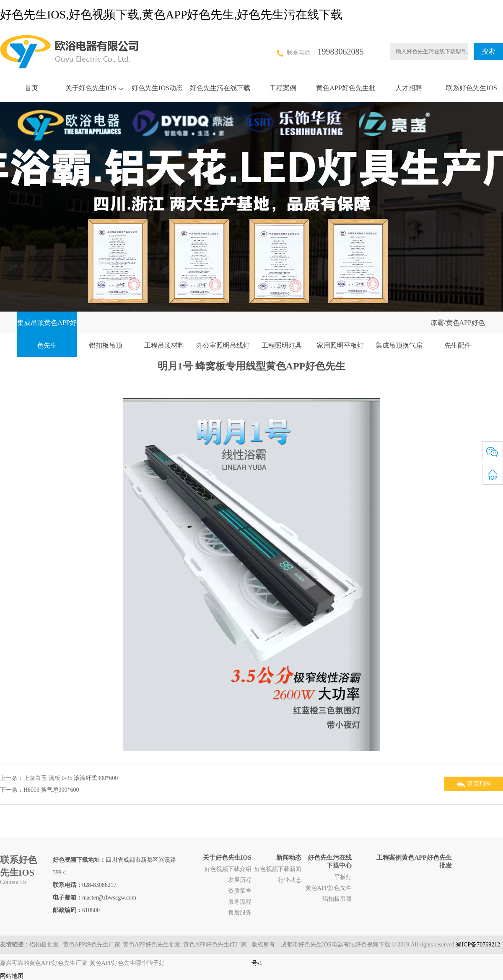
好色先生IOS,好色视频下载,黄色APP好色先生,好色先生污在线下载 (171, 14)
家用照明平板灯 (340, 345)
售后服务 (240, 913)
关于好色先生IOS (95, 88)
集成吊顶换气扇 (399, 345)
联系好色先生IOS (472, 88)
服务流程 (240, 902)
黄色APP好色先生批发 (152, 945)
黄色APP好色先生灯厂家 (215, 945)
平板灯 (343, 877)
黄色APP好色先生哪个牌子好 (127, 963)
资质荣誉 (240, 891)
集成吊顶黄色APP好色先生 (47, 334)
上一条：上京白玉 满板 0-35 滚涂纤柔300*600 (59, 778)
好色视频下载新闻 (278, 869)
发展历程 (240, 880)
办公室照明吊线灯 (223, 345)
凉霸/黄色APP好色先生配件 (458, 334)
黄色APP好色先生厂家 (92, 945)
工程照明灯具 (282, 345)
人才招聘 (409, 88)
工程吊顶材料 (164, 345)
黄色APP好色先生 (329, 888)
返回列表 (474, 784)
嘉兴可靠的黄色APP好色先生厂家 (44, 963)
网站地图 (12, 976)
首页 (31, 88)
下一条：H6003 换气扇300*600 (40, 790)
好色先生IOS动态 (157, 88)
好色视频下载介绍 (228, 869)
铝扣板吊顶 (106, 345)
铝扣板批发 (45, 945)
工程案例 (283, 88)
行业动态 (290, 880)
